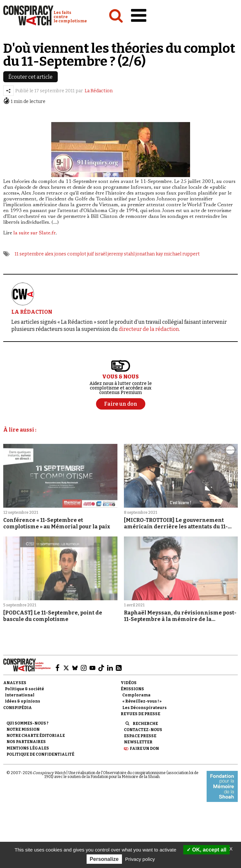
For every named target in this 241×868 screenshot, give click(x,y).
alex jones (55, 254)
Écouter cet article (30, 77)
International (20, 695)
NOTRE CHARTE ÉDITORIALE (36, 736)
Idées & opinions (23, 701)
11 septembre (29, 254)
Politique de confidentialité (40, 754)
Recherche (145, 724)
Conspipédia (18, 708)
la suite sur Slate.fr (34, 233)
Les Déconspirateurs (145, 708)
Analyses (15, 683)
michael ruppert (182, 254)
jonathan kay (149, 254)
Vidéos (129, 683)
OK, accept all (206, 850)
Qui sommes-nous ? (27, 723)
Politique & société (24, 689)
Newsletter (138, 742)
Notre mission (23, 729)
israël (101, 254)
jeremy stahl (121, 254)
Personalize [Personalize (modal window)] (104, 859)
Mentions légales (28, 748)
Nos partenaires (26, 742)
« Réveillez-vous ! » (142, 701)
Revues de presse (140, 714)
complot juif (80, 254)
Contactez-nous (143, 730)
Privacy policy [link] (140, 859)
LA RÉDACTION (32, 312)
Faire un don (144, 749)
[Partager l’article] (8, 91)
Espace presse (140, 736)
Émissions (132, 689)
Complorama (136, 695)
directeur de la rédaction (149, 329)
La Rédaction (99, 91)
